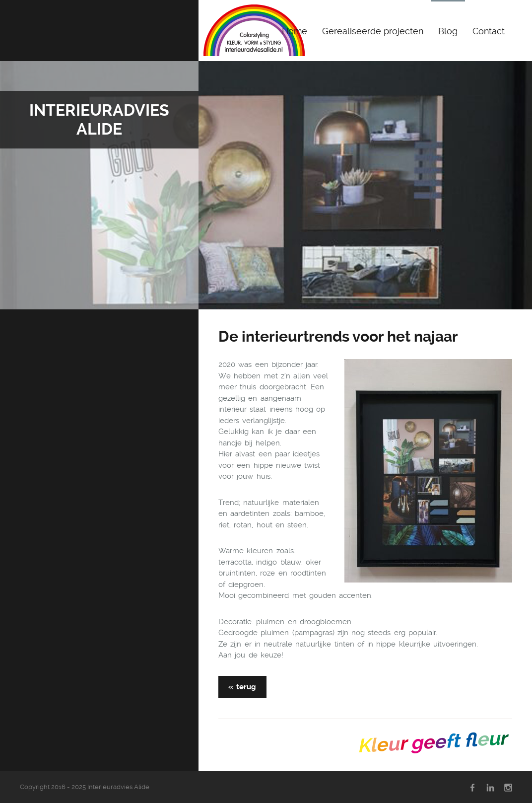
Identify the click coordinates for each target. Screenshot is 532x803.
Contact (489, 31)
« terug (242, 687)
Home (295, 31)
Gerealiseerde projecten (373, 31)
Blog (448, 31)
